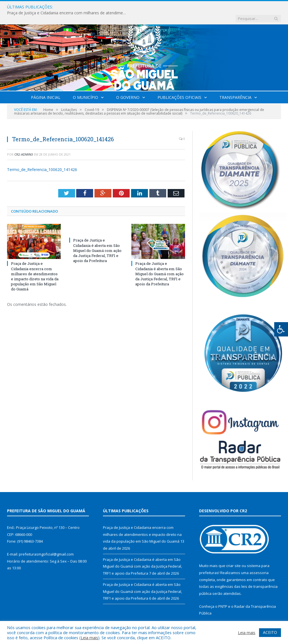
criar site (233, 554)
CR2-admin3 (24, 143)
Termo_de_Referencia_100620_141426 (42, 158)
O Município (85, 86)
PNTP (223, 595)
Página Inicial (46, 86)
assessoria (259, 561)
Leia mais (89, 638)
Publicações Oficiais (179, 86)
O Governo (128, 86)
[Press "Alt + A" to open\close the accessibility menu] (281, 329)
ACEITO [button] (270, 632)
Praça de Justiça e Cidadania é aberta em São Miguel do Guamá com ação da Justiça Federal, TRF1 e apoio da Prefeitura (97, 239)
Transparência (235, 86)
